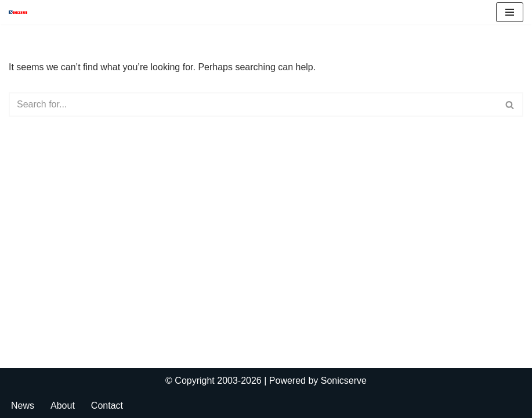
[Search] (253, 105)
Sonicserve (344, 381)
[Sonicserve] (21, 12)
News (23, 406)
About (63, 406)
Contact (107, 406)
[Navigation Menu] (510, 12)
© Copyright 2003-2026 (213, 381)
